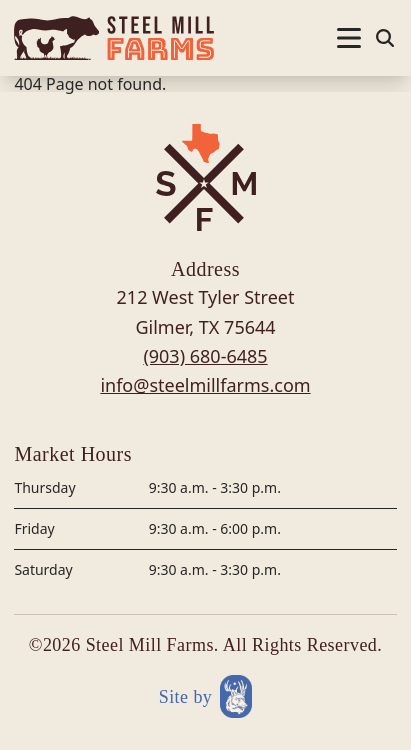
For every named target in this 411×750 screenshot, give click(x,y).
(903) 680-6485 (205, 356)
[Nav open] (349, 38)
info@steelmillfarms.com (205, 385)
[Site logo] (114, 38)
